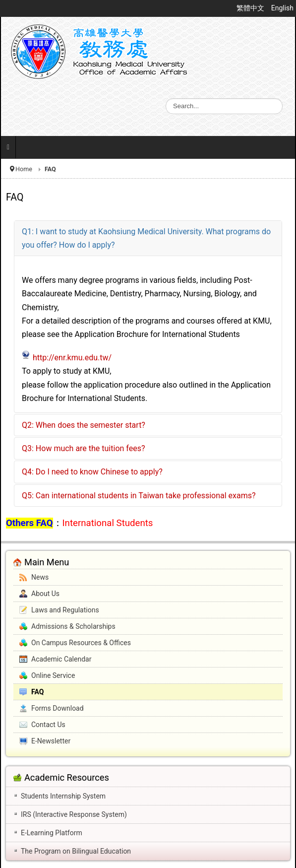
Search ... (166, 99)
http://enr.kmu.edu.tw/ (72, 358)
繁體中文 (251, 8)
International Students (108, 523)
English (282, 8)
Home (24, 169)
